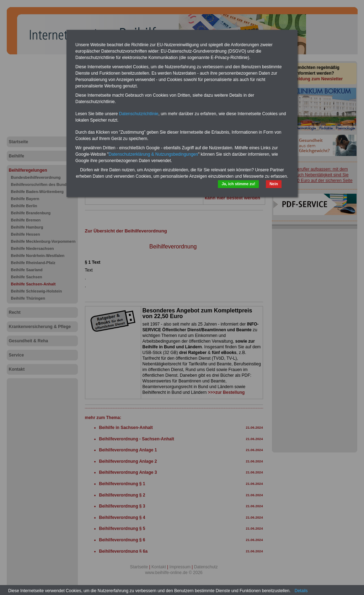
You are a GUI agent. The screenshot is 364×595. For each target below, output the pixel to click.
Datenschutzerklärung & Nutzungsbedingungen (153, 154)
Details (301, 591)
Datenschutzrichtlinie (139, 114)
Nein (274, 184)
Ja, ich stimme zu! (238, 184)
